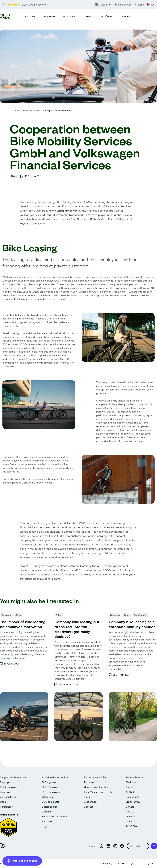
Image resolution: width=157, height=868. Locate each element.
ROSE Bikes (132, 826)
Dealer (4, 802)
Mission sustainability (96, 787)
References (6, 807)
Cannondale (132, 797)
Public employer (9, 787)
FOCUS (130, 811)
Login (45, 826)
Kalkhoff (130, 792)
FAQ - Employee (51, 792)
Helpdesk (47, 821)
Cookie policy (106, 863)
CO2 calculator (51, 802)
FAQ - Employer (51, 787)
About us (89, 782)
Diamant (130, 816)
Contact (127, 16)
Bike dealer (70, 16)
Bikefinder (107, 16)
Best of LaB (90, 802)
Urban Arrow (133, 802)
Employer (30, 16)
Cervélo (130, 807)
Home (16, 111)
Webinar (46, 811)
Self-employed (8, 797)
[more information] (22, 861)
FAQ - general (50, 782)
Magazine (28, 111)
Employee (49, 16)
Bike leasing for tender (54, 816)
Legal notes (151, 863)
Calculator (48, 797)
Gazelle (130, 787)
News (89, 16)
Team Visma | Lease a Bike (98, 792)
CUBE (129, 821)
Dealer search (50, 807)
